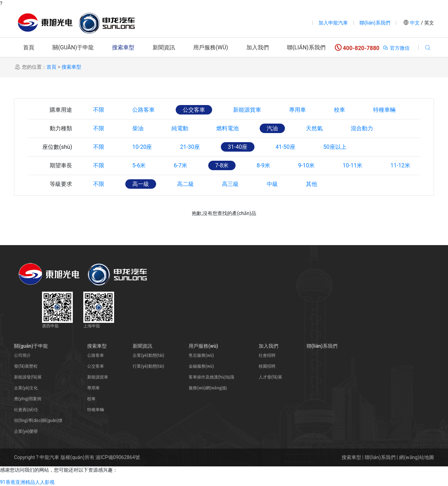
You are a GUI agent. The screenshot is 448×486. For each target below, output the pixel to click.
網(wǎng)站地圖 (416, 457)
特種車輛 (384, 110)
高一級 (141, 184)
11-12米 (400, 165)
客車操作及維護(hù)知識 (211, 377)
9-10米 (306, 165)
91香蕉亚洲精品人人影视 (27, 482)
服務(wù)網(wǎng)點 (208, 388)
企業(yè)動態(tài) (148, 355)
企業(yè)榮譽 (26, 431)
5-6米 (139, 165)
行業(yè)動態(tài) (148, 366)
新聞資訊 (164, 47)
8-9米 (263, 165)
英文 (429, 23)
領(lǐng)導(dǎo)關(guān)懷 (38, 421)
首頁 (29, 47)
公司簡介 (22, 355)
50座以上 (335, 147)
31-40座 (238, 147)
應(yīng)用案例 (28, 399)
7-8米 (222, 165)
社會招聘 (267, 355)
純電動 (180, 128)
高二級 (185, 184)
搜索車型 (123, 47)
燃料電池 (227, 128)
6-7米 (180, 165)
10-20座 (142, 147)
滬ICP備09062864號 (118, 457)
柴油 (138, 128)
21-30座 (190, 147)
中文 (415, 23)
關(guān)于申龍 (73, 47)
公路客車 (143, 110)
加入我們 (258, 47)
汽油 (272, 128)
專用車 (297, 110)
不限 (99, 110)
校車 (339, 110)
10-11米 (352, 165)
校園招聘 (267, 366)
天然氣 (314, 128)
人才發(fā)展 (270, 377)
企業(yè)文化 (26, 388)
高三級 (230, 184)
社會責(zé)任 (26, 410)
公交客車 (194, 110)
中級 (272, 184)
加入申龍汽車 (333, 23)
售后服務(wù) (201, 355)
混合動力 (362, 128)
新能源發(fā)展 (28, 377)
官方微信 (396, 48)
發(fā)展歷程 (26, 366)
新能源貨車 (247, 110)
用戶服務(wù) (211, 47)
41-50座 (285, 147)
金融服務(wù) (201, 366)
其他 (311, 184)
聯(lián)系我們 (375, 23)
